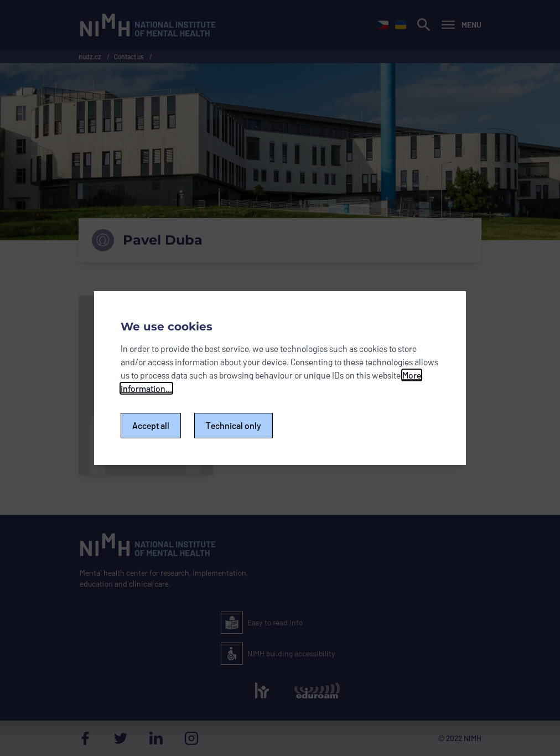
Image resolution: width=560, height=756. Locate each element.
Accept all (151, 425)
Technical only (234, 425)
